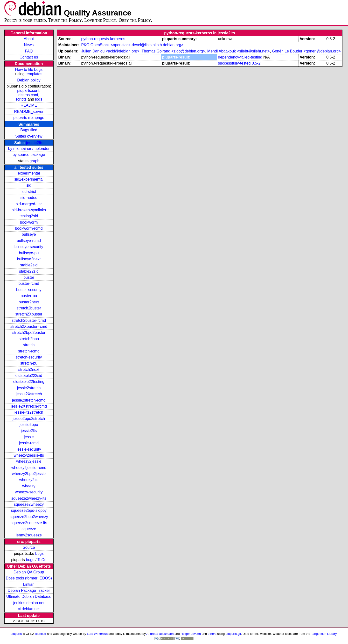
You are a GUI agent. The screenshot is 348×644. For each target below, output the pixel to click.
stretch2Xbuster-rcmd (29, 326)
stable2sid (29, 265)
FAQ (29, 51)
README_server (29, 112)
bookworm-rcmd (29, 228)
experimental (29, 173)
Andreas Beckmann (160, 634)
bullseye (29, 234)
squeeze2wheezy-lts (29, 498)
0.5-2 (256, 63)
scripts (21, 99)
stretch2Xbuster (29, 314)
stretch (29, 345)
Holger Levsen (191, 634)
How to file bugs (29, 70)
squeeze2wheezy (29, 504)
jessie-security (29, 449)
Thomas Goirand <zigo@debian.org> (173, 51)
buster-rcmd (29, 283)
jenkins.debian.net (29, 603)
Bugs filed (29, 130)
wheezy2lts (29, 480)
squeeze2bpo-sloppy (29, 510)
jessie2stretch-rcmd (29, 400)
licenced (41, 634)
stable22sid (29, 271)
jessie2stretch (29, 388)
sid (29, 185)
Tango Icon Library (324, 634)
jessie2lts (35, 143)
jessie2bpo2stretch (29, 419)
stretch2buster (29, 308)
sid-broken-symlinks (29, 210)
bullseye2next (29, 259)
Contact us (29, 57)
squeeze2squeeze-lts (29, 523)
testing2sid (29, 216)
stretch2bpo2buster (29, 333)
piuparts (16, 634)
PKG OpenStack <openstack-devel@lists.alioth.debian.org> (132, 45)
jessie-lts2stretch (29, 412)
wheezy (29, 486)
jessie (29, 437)
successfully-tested (234, 63)
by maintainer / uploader (29, 149)
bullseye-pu (29, 253)
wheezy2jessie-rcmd (29, 468)
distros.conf (28, 95)
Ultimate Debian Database (29, 596)
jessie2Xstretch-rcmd (29, 406)
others (212, 634)
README (29, 105)
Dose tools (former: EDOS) (29, 578)
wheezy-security (29, 492)
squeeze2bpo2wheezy (29, 517)
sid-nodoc (29, 198)
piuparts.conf (28, 91)
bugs (39, 553)
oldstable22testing (29, 382)
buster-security (29, 290)
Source (29, 547)
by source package (29, 155)
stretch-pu (29, 363)
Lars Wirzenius (97, 634)
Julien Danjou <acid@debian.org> (110, 51)
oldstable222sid (29, 376)
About (29, 39)
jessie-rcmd (29, 443)
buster (29, 277)
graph (34, 161)
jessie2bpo (29, 425)
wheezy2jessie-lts (29, 455)
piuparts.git (233, 634)
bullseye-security (29, 247)
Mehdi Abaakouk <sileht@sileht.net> (239, 51)
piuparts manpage (29, 118)
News (29, 45)
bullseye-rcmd (29, 241)
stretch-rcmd (29, 351)
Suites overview (29, 136)
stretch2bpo (29, 339)
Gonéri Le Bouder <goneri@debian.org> (306, 51)
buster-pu (29, 296)
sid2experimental (29, 179)
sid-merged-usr (29, 204)
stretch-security (29, 357)
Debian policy (29, 80)
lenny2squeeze (29, 535)
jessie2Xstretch (29, 394)
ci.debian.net (29, 609)
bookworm (29, 222)
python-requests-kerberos (103, 39)
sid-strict (29, 192)
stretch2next (29, 370)
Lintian (29, 584)
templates (34, 74)
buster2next (29, 302)
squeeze (29, 529)
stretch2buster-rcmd (29, 320)
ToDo (42, 560)
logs (39, 99)
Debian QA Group (29, 572)
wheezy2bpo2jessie (29, 474)
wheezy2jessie (29, 461)
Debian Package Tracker (29, 590)
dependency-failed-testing (240, 57)
